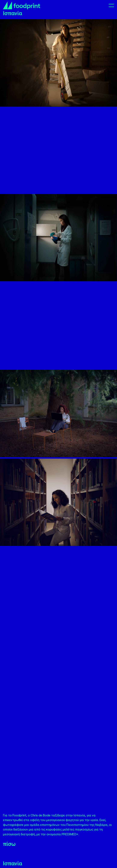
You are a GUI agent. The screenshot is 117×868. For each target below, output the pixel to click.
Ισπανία (13, 863)
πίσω (9, 844)
